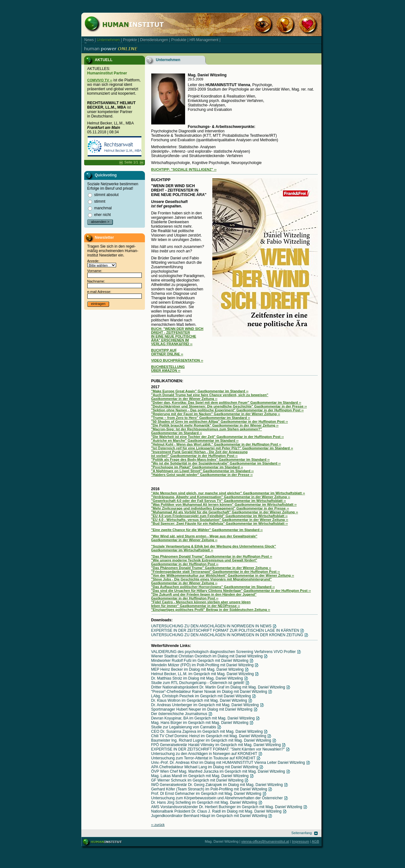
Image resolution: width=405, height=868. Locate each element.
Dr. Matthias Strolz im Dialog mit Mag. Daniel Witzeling (197, 678)
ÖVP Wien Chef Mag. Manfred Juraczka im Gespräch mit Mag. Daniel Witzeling (218, 771)
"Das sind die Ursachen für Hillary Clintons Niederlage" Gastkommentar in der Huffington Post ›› (231, 591)
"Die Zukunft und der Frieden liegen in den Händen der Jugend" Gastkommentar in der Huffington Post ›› (204, 596)
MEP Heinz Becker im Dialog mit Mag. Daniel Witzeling (198, 669)
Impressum (300, 841)
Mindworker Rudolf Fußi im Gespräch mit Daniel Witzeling (200, 661)
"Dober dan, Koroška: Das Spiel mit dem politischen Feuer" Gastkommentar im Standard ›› (226, 402)
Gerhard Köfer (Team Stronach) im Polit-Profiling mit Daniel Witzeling (209, 789)
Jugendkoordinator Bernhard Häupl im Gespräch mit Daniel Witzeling (209, 816)
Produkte (179, 40)
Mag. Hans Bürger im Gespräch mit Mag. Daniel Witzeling (200, 723)
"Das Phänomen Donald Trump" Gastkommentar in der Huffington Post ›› (212, 556)
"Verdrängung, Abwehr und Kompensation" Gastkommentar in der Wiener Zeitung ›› (221, 497)
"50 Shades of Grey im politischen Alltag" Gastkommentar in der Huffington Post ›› (220, 421)
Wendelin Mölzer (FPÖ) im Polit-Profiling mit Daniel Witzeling (202, 665)
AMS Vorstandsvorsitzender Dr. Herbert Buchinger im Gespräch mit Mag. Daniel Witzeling (227, 807)
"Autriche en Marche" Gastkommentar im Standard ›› (195, 440)
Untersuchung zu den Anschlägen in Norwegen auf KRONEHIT (204, 754)
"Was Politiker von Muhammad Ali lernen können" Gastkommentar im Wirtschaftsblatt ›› (224, 504)
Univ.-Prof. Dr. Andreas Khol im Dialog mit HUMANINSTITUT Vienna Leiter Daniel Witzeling (228, 763)
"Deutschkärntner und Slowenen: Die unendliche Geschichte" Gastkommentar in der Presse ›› (229, 406)
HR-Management (204, 40)
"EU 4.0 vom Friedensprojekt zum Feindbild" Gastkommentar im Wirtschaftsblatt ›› (219, 516)
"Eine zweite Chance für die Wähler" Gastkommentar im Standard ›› (207, 530)
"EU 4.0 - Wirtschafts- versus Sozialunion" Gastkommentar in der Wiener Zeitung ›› (220, 520)
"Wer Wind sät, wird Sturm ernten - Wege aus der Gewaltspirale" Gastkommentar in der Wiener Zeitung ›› (204, 538)
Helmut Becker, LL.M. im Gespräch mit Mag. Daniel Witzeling (203, 674)
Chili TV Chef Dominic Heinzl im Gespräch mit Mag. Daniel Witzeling (209, 736)
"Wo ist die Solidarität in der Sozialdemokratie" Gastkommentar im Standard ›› (216, 463)
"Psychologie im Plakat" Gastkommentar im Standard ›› (197, 467)
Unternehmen (108, 40)
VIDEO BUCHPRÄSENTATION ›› (177, 360)
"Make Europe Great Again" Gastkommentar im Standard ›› (200, 391)
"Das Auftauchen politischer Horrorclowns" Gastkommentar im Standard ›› (213, 587)
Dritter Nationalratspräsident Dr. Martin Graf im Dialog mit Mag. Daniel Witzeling (218, 687)
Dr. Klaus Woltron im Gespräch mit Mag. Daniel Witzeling (199, 700)
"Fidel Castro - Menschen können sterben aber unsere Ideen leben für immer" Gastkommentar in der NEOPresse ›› (201, 604)
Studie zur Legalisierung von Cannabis (184, 727)
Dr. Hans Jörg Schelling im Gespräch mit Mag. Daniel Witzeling (204, 802)
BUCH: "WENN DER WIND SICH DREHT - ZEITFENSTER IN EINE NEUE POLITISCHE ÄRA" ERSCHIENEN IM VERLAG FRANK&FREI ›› (177, 336)
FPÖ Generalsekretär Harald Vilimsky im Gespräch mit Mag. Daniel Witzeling (216, 745)
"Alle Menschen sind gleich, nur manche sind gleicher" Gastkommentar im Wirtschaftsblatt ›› (228, 493)
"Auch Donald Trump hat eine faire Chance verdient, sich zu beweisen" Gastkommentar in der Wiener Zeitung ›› (210, 397)
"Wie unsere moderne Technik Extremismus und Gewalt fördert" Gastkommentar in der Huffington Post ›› (204, 562)
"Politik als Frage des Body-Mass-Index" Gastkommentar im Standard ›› (211, 459)
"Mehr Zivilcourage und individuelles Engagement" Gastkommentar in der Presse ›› (220, 508)
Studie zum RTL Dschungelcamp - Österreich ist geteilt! (198, 683)
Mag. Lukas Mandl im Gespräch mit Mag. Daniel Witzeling (200, 776)
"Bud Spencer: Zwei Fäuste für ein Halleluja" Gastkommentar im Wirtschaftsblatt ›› (220, 523)
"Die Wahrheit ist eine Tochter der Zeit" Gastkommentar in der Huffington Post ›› (218, 437)
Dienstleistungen (154, 40)
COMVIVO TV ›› (100, 80)
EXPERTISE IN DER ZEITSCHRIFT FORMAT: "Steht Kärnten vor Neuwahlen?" (218, 749)
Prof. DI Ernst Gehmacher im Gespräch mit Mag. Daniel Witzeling (206, 794)
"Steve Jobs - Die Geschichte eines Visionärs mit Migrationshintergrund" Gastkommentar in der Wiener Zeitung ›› (212, 581)
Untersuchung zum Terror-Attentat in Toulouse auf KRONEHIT (203, 758)
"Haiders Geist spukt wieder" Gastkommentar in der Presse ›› (202, 475)
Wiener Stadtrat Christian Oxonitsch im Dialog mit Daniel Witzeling (207, 656)
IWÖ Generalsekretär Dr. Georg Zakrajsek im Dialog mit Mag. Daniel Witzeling (217, 785)
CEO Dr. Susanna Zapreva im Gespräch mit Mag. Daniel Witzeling (207, 732)
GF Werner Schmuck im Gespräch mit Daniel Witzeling (197, 780)
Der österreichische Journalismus (179, 714)
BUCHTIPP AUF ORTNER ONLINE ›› (167, 352)
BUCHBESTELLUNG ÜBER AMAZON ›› (168, 369)
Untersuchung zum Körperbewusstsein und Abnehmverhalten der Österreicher (217, 798)
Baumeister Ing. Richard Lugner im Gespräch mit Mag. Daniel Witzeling (211, 740)
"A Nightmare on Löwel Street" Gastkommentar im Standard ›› (202, 471)
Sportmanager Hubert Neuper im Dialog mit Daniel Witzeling (202, 709)
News (89, 40)
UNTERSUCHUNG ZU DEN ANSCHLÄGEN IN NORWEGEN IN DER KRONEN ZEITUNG (227, 635)
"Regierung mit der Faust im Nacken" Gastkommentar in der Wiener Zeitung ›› (216, 414)
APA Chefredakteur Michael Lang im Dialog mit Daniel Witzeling (205, 767)
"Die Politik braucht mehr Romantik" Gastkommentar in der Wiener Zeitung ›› (215, 425)
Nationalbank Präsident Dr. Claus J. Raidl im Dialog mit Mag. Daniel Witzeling (216, 811)
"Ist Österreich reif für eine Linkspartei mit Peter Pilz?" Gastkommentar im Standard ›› (222, 448)
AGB (315, 841)
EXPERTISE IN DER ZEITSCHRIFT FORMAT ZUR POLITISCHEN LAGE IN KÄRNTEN (225, 630)
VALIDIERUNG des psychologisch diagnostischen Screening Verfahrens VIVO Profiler (224, 652)
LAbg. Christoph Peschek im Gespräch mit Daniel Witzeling (201, 696)
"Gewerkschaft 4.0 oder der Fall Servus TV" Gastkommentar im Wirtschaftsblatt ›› (219, 501)
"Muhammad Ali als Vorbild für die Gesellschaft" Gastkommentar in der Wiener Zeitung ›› (225, 512)
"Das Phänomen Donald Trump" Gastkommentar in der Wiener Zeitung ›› (211, 568)
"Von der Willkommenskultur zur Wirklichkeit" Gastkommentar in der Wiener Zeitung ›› (223, 575)
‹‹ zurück (158, 825)
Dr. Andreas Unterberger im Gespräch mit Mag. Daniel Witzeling (205, 705)
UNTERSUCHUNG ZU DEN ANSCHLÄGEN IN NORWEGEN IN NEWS (211, 626)
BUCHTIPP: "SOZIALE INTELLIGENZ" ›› (184, 169)
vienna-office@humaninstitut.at (265, 841)
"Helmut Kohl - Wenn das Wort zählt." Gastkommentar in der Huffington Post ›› (216, 444)
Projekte (130, 40)
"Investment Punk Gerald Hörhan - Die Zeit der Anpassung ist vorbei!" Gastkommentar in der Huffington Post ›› (199, 454)
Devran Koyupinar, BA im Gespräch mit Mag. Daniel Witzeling (203, 718)
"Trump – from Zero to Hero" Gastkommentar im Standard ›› (201, 418)
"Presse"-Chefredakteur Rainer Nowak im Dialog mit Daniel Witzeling (209, 692)
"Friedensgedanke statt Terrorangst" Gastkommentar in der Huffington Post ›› (216, 572)
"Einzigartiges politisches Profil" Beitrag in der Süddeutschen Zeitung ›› (211, 610)
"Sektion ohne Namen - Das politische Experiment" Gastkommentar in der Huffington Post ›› (227, 410)
